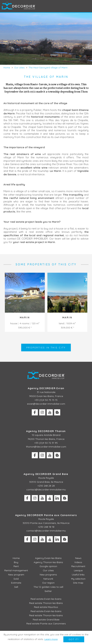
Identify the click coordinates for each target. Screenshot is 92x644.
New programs (48, 575)
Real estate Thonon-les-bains (46, 615)
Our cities (48, 570)
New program (16, 575)
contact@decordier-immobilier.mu (46, 490)
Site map (78, 583)
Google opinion (48, 566)
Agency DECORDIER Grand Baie (46, 474)
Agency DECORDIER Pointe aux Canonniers (46, 515)
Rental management (16, 570)
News (78, 558)
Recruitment (78, 566)
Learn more (51, 639)
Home (16, 558)
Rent (16, 566)
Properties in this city (46, 348)
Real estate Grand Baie (46, 619)
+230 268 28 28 (46, 486)
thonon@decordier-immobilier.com (46, 447)
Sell (16, 587)
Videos (78, 562)
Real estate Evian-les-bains (46, 599)
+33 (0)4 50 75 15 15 (46, 400)
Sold (16, 579)
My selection (78, 579)
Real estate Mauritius (46, 607)
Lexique (78, 570)
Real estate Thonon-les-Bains (46, 603)
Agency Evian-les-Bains (48, 558)
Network (48, 579)
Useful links (78, 575)
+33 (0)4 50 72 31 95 (46, 443)
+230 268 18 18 (46, 527)
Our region (48, 583)
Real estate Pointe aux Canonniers (46, 624)
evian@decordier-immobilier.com (46, 404)
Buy (16, 562)
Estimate (16, 583)
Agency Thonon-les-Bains (48, 562)
